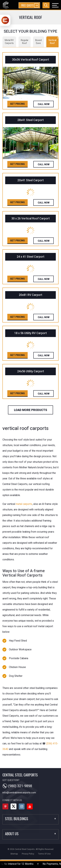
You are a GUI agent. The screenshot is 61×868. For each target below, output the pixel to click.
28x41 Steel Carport (30, 120)
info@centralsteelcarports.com (19, 793)
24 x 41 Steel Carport (30, 257)
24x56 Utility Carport (31, 371)
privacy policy (28, 854)
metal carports (24, 504)
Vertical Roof (54, 41)
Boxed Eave (38, 42)
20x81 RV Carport (30, 295)
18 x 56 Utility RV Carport (30, 333)
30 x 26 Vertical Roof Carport (30, 219)
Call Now (44, 104)
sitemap (14, 854)
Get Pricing (17, 104)
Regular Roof (25, 42)
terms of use (44, 854)
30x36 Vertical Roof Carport (30, 60)
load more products (30, 410)
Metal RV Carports (9, 42)
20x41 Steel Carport (30, 180)
